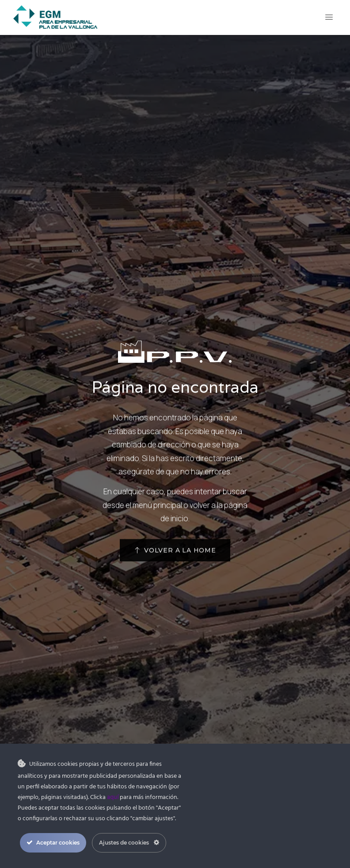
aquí (113, 797)
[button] (175, 561)
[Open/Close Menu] (329, 17)
